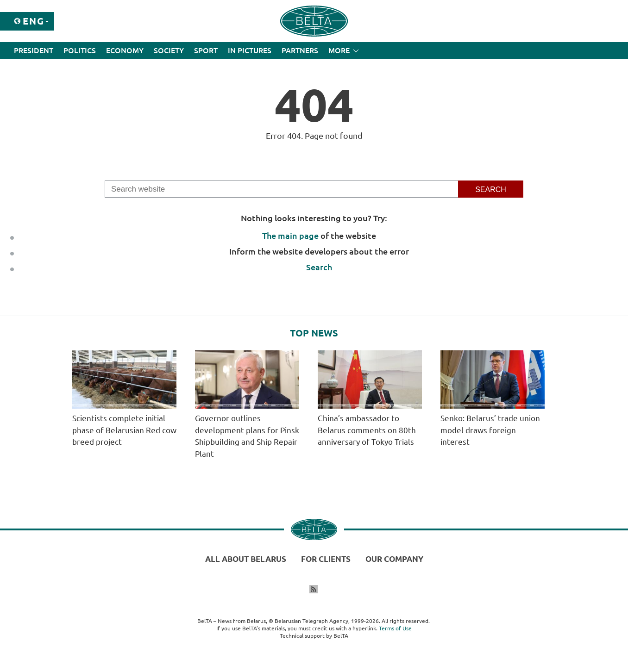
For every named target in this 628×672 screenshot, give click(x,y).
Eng (34, 21)
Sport (206, 50)
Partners (300, 50)
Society (169, 50)
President (34, 50)
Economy (125, 50)
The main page (290, 236)
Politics (80, 50)
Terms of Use (395, 628)
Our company (394, 559)
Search (319, 267)
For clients (326, 559)
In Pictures (250, 50)
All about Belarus (246, 559)
